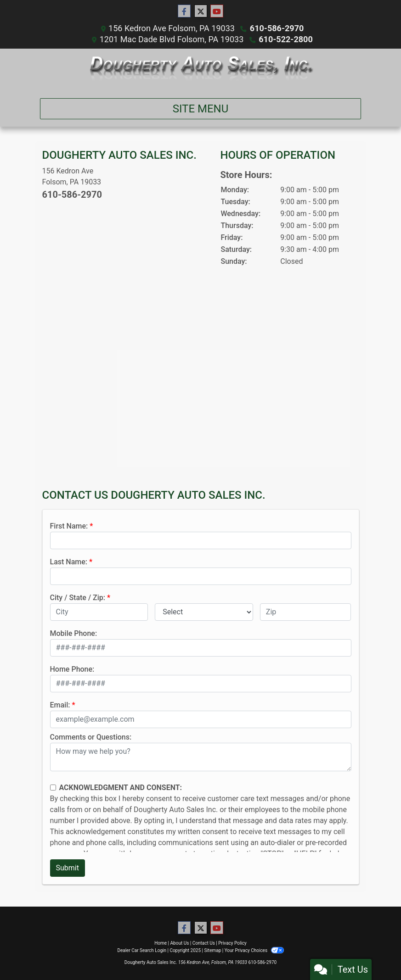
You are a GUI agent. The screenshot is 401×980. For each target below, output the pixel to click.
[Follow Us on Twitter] (201, 11)
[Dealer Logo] (200, 70)
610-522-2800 (285, 39)
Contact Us (204, 943)
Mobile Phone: (74, 633)
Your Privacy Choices (254, 950)
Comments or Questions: (91, 737)
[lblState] (204, 612)
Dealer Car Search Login (142, 950)
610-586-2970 (277, 28)
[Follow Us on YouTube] (217, 11)
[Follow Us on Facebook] (184, 11)
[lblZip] (306, 612)
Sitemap (212, 950)
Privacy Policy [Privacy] (232, 943)
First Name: (69, 526)
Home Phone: (72, 669)
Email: (60, 705)
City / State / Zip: (78, 598)
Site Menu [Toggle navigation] (201, 109)
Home (161, 943)
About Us (180, 943)
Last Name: (69, 562)
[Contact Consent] (53, 788)
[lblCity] (99, 612)
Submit (68, 868)
